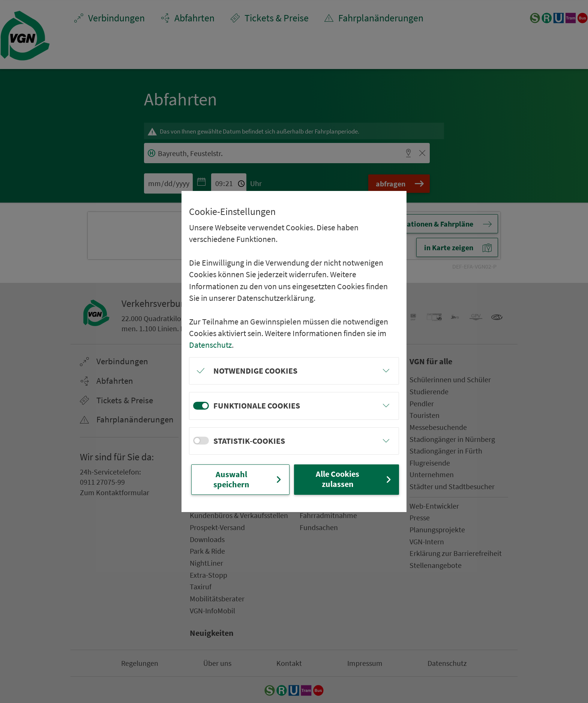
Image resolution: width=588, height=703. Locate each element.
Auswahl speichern (248, 479)
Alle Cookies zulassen (354, 479)
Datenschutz (210, 345)
